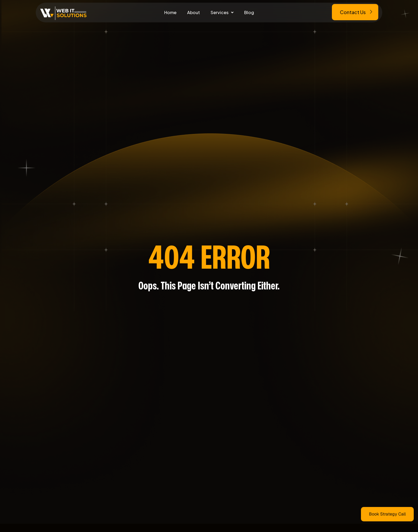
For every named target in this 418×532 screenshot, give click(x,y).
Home (170, 12)
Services (222, 12)
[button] (222, 13)
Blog (249, 12)
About (194, 12)
